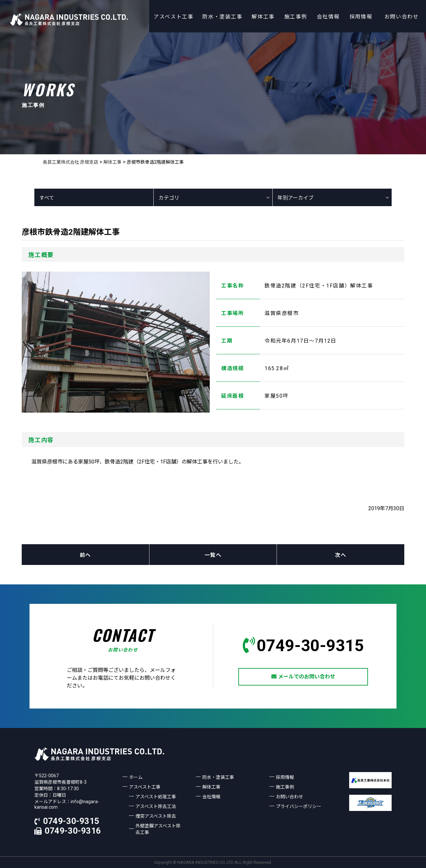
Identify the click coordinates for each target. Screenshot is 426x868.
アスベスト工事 (173, 17)
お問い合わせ (402, 17)
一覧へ (213, 555)
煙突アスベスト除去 (156, 816)
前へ (85, 555)
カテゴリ (169, 198)
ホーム (136, 777)
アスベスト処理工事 (156, 797)
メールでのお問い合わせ (303, 677)
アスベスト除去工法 (156, 806)
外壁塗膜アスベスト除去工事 (158, 829)
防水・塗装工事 (222, 17)
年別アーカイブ (296, 198)
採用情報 (361, 17)
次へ (341, 555)
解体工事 (263, 17)
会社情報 (328, 17)
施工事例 (296, 17)
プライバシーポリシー (299, 806)
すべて (47, 198)
